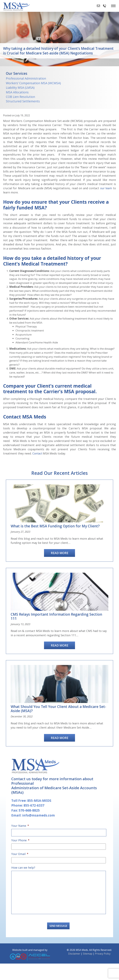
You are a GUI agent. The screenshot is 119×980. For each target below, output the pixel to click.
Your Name (20, 837)
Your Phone (20, 851)
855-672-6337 (34, 817)
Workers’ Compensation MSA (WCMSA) (33, 83)
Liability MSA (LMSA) (20, 88)
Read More (60, 564)
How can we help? (23, 878)
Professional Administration (26, 78)
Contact (38, 464)
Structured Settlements (23, 101)
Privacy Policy (103, 970)
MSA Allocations (17, 92)
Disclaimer (74, 970)
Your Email (20, 864)
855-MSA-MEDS (40, 812)
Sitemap (88, 970)
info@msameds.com (39, 827)
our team (106, 188)
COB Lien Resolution (20, 97)
